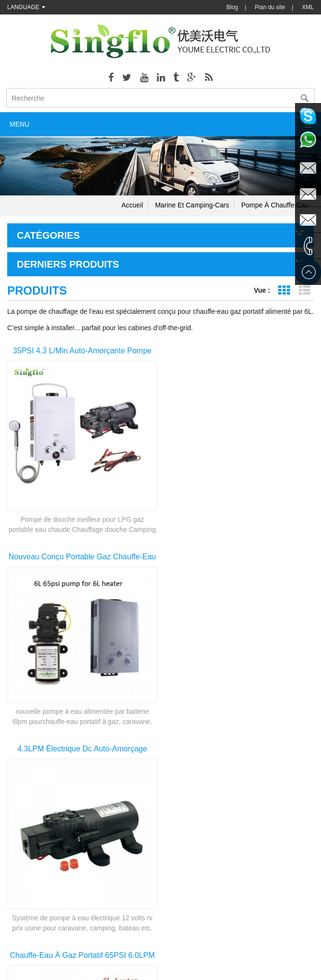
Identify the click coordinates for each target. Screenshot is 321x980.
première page (129, 759)
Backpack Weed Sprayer (205, 946)
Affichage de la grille (284, 290)
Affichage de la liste (304, 290)
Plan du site (270, 7)
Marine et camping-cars (192, 205)
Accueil (132, 205)
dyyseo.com (258, 966)
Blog (232, 7)
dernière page (193, 759)
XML (308, 7)
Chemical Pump (144, 946)
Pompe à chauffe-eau (275, 205)
